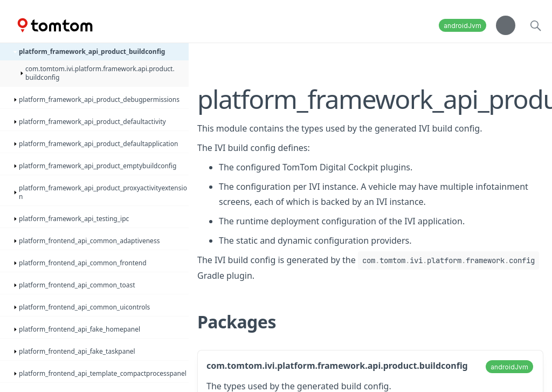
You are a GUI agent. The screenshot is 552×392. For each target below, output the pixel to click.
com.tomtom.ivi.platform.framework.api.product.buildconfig (337, 366)
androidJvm (463, 26)
